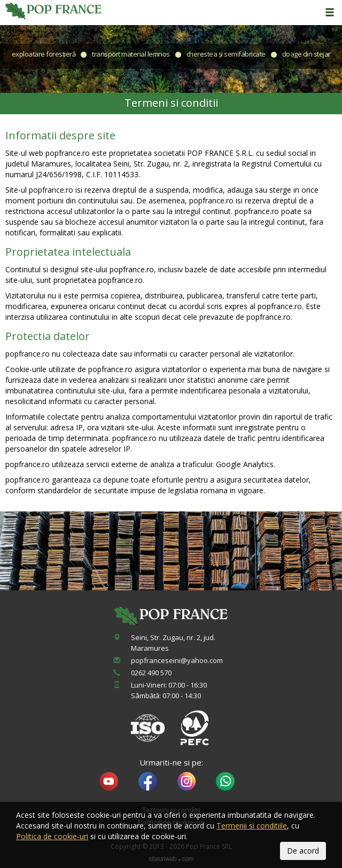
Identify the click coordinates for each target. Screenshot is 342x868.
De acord (303, 851)
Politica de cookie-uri (52, 836)
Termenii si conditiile (252, 826)
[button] (328, 13)
